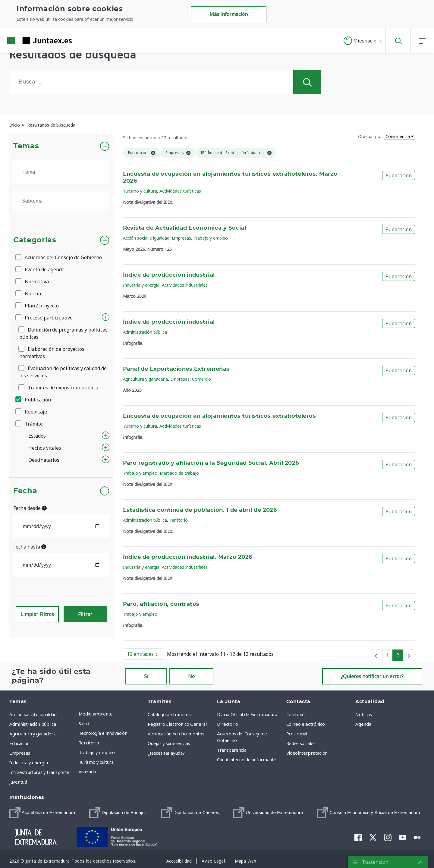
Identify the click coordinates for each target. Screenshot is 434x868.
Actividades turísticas (180, 191)
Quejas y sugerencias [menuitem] (169, 743)
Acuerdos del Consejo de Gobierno (59, 257)
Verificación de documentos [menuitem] (176, 734)
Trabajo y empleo (211, 238)
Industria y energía (141, 285)
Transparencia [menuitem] (232, 750)
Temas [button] (26, 146)
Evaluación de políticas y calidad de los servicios (63, 372)
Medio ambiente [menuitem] (96, 714)
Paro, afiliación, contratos (161, 604)
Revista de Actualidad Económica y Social (185, 228)
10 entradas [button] (145, 655)
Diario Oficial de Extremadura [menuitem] (247, 714)
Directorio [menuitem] (228, 724)
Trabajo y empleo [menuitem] (97, 752)
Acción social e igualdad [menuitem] (33, 714)
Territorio (179, 520)
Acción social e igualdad (146, 238)
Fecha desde (30, 508)
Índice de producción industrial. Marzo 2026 (188, 557)
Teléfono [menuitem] (296, 714)
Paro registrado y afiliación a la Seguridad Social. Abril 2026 (211, 463)
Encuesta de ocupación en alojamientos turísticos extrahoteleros (220, 416)
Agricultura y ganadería (145, 379)
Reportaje (32, 412)
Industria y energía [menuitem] (28, 763)
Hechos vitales (45, 448)
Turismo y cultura (140, 191)
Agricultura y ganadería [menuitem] (33, 734)
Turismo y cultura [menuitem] (96, 762)
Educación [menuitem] (19, 743)
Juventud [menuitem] (18, 782)
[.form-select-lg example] (61, 172)
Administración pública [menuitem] (33, 724)
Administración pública (145, 332)
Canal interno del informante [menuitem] (247, 759)
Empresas (181, 238)
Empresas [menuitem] (20, 753)
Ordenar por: (370, 136)
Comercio (201, 379)
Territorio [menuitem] (89, 743)
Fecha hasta (30, 547)
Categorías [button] (35, 240)
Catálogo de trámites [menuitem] (169, 714)
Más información (229, 14)
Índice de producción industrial (169, 275)
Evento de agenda (40, 269)
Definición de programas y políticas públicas (63, 333)
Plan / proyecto (38, 306)
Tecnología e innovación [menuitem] (103, 733)
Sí (146, 676)
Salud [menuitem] (84, 723)
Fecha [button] (25, 491)
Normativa (33, 281)
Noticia (29, 294)
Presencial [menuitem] (297, 734)
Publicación (34, 400)
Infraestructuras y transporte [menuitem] (39, 772)
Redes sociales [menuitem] (301, 743)
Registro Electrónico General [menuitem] (177, 724)
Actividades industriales (185, 285)
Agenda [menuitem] (363, 724)
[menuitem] (42, 813)
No (191, 676)
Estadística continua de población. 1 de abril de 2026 (200, 510)
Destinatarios (44, 460)
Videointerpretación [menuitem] (307, 753)
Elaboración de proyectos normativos (52, 353)
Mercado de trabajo (179, 473)
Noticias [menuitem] (363, 714)
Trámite (30, 424)
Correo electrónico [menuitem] (306, 724)
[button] (363, 41)
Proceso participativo (44, 318)
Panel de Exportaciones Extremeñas (176, 369)
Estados (37, 436)
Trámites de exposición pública (59, 388)
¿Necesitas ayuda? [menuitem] (166, 753)
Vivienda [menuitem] (87, 772)
